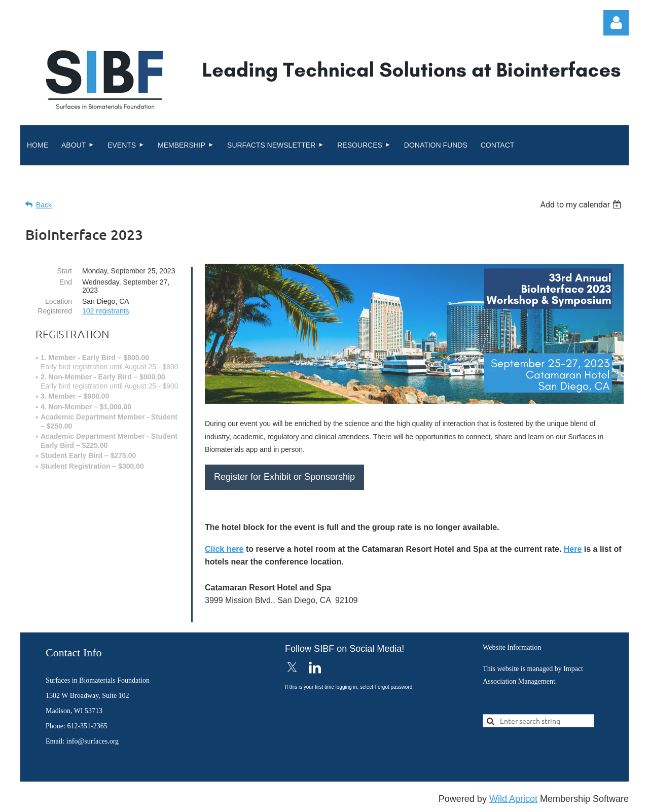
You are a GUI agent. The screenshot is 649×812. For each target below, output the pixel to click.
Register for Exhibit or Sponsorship (284, 477)
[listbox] (582, 205)
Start (64, 271)
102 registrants (106, 311)
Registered (55, 311)
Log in (616, 23)
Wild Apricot (513, 799)
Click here (224, 549)
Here (573, 549)
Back (44, 205)
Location (59, 301)
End (66, 282)
